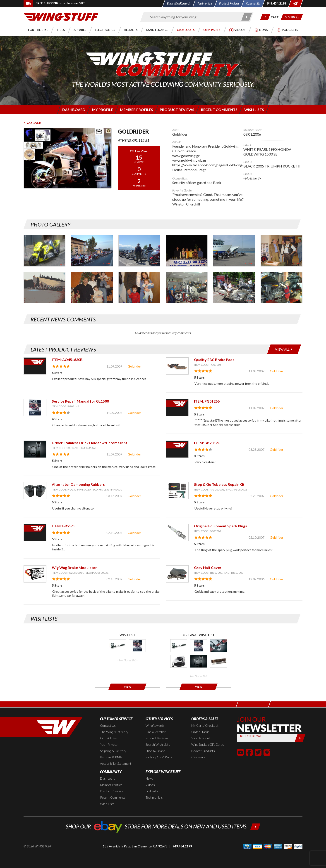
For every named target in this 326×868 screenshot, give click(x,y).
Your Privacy (109, 744)
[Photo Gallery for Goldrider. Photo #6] (282, 251)
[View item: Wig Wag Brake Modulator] (35, 574)
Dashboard (108, 778)
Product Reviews (157, 738)
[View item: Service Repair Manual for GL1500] (35, 407)
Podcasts (152, 791)
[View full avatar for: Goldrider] (68, 158)
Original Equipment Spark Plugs (221, 526)
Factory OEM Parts (159, 757)
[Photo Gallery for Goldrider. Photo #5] (234, 251)
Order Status (200, 732)
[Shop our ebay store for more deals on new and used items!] (163, 826)
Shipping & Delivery (113, 751)
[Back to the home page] (61, 17)
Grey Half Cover (208, 567)
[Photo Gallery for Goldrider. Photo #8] (92, 288)
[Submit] (300, 738)
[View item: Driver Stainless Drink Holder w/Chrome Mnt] (35, 449)
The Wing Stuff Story (114, 732)
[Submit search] (247, 17)
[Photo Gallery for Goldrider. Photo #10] (187, 288)
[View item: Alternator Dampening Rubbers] (35, 491)
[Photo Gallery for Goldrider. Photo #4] (187, 251)
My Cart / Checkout (205, 725)
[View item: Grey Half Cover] (177, 574)
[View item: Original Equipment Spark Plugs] (177, 532)
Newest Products (203, 751)
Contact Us (108, 725)
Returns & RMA (111, 757)
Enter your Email (250, 736)
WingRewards (155, 725)
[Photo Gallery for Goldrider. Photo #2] (92, 251)
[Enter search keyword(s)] (193, 17)
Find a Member (156, 732)
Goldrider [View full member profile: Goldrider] (134, 366)
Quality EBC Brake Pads (214, 360)
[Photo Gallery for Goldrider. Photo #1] (44, 251)
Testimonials (154, 797)
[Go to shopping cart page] (276, 17)
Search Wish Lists (158, 744)
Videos (150, 785)
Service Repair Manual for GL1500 (80, 401)
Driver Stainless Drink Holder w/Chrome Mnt (90, 443)
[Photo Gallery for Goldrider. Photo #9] (139, 288)
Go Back (32, 123)
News (149, 778)
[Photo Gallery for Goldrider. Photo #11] (234, 288)
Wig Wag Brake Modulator (74, 567)
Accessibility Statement (116, 763)
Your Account (201, 738)
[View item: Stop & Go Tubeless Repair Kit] (177, 491)
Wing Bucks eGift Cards (208, 744)
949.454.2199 (182, 846)
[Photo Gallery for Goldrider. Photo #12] (282, 288)
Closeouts (198, 757)
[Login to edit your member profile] (102, 110)
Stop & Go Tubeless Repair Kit (219, 484)
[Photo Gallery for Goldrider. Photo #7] (44, 288)
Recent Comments (113, 797)
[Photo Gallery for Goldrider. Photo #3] (139, 251)
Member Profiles (111, 785)
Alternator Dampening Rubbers (78, 484)
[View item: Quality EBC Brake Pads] (177, 366)
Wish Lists (107, 804)
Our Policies (108, 738)
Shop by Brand (155, 751)
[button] (265, 17)
